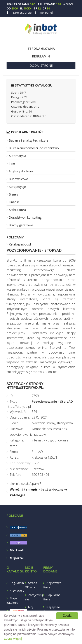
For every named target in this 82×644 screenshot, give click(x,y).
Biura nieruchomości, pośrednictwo (34, 148)
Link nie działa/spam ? (25, 484)
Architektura (17, 210)
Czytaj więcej (13, 639)
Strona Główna (41, 49)
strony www (65, 423)
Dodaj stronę (41, 66)
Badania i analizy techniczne (29, 140)
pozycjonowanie (21, 435)
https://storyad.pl (19, 407)
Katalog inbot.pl (20, 244)
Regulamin (41, 56)
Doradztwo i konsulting (25, 217)
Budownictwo (18, 179)
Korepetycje (17, 187)
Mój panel (44, 13)
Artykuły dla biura (21, 171)
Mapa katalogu (12, 600)
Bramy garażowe (21, 225)
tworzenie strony (43, 423)
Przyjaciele (17, 590)
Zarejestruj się (22, 13)
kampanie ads (42, 429)
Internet (37, 440)
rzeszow (40, 435)
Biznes (13, 194)
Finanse (14, 202)
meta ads (60, 429)
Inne (12, 163)
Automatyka (17, 156)
